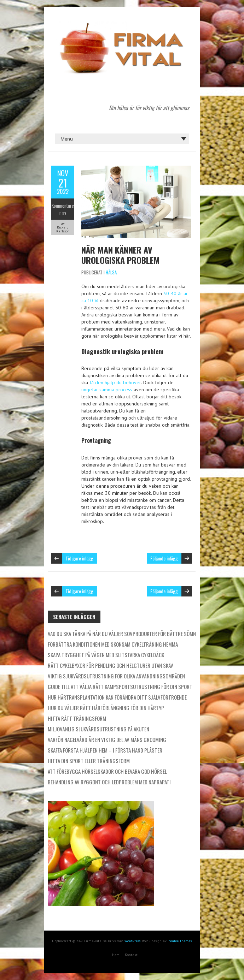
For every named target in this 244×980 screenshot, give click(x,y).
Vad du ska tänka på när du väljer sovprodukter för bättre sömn (122, 634)
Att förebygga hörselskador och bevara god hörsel (107, 771)
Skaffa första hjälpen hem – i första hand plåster (105, 750)
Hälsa (111, 272)
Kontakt (131, 955)
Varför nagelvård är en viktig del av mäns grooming (107, 740)
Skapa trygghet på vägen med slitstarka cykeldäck (106, 655)
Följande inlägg (164, 558)
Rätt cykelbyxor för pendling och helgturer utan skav (111, 665)
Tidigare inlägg (79, 558)
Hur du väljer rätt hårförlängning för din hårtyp (106, 708)
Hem (116, 955)
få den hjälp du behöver (115, 382)
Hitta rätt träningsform (77, 718)
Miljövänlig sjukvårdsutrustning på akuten (98, 729)
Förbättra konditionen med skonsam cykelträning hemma (113, 644)
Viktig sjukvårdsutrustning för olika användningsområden (116, 676)
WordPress (132, 941)
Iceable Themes (180, 941)
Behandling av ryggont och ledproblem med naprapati (109, 782)
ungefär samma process (107, 390)
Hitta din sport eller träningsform (89, 761)
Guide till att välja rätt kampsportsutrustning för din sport (120, 687)
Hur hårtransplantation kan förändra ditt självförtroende (117, 697)
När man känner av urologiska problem (121, 255)
